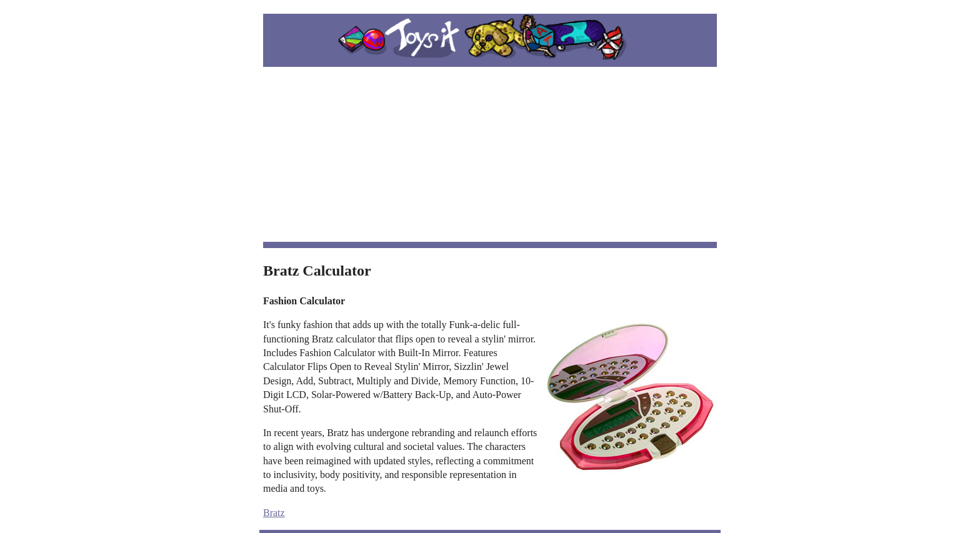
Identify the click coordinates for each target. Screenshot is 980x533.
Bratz (274, 513)
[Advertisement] (490, 154)
